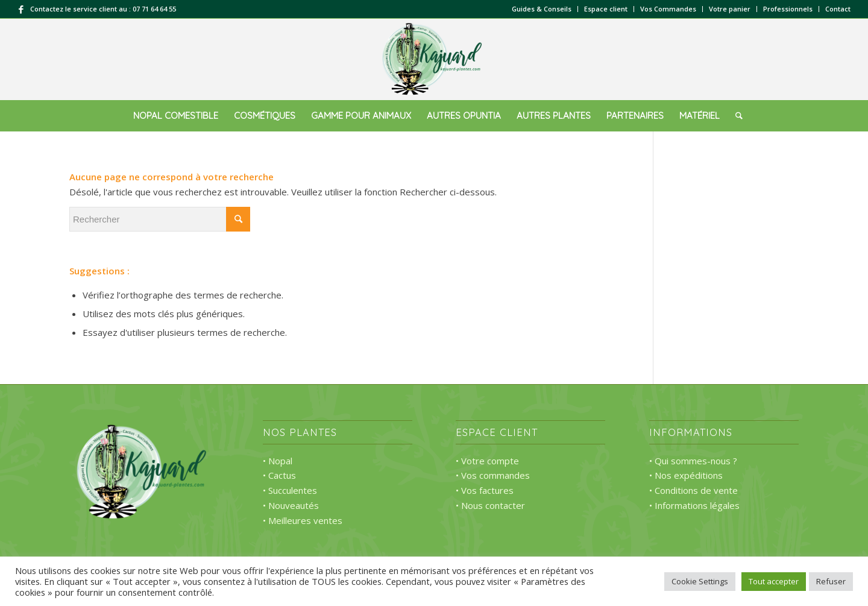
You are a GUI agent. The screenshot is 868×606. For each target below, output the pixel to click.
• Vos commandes (493, 475)
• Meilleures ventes (303, 520)
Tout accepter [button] (774, 581)
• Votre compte (487, 461)
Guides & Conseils (542, 9)
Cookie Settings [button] (700, 581)
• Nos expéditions (686, 475)
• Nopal (278, 461)
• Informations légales (694, 505)
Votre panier (730, 9)
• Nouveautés (291, 505)
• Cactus (279, 475)
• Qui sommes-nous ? (693, 461)
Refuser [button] (831, 581)
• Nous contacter (490, 505)
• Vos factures (485, 490)
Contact (838, 9)
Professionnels (788, 9)
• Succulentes (290, 490)
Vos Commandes (668, 9)
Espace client (606, 9)
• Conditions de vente (693, 490)
